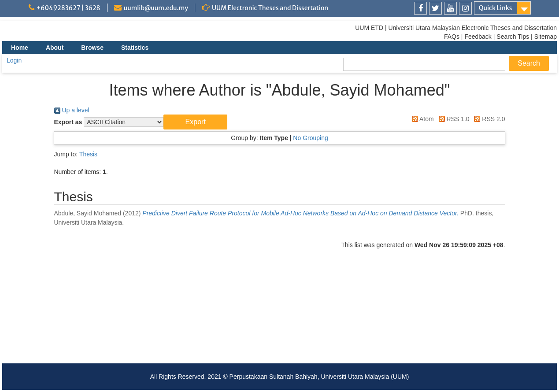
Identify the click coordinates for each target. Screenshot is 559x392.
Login (14, 60)
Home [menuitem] (20, 48)
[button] (195, 122)
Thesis (88, 154)
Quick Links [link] (496, 8)
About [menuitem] (55, 48)
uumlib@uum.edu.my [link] (156, 8)
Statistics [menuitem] (135, 48)
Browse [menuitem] (92, 48)
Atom (421, 119)
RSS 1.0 (453, 119)
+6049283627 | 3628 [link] (68, 8)
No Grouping (310, 138)
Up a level (72, 110)
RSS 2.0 (488, 119)
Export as (68, 122)
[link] (420, 8)
